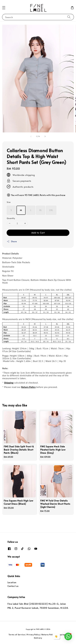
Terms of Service (17, 634)
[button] (4, 8)
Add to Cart (38, 232)
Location (12, 582)
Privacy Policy (33, 634)
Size (9, 202)
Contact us (13, 586)
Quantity (11, 218)
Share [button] (12, 241)
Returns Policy (48, 634)
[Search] (69, 17)
